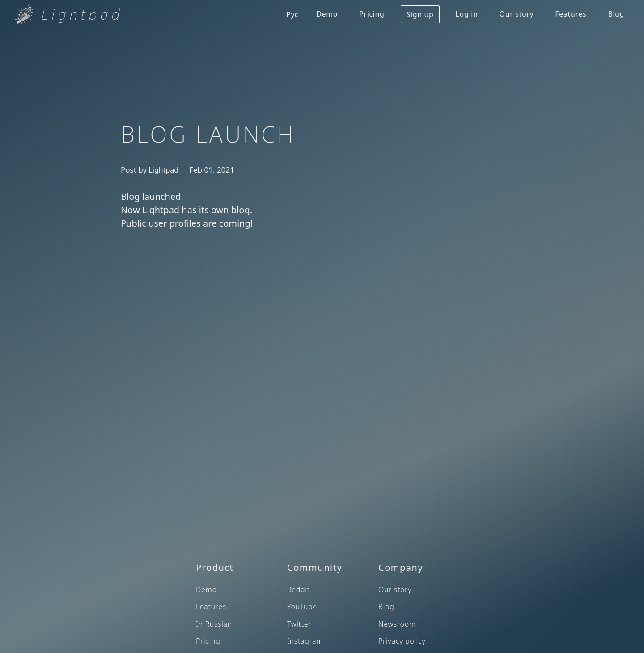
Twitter (299, 624)
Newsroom (397, 624)
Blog (616, 14)
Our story (517, 14)
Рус (292, 14)
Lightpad (163, 170)
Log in (467, 14)
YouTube (302, 607)
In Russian (214, 624)
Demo (327, 14)
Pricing (372, 14)
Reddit (299, 590)
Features (571, 14)
